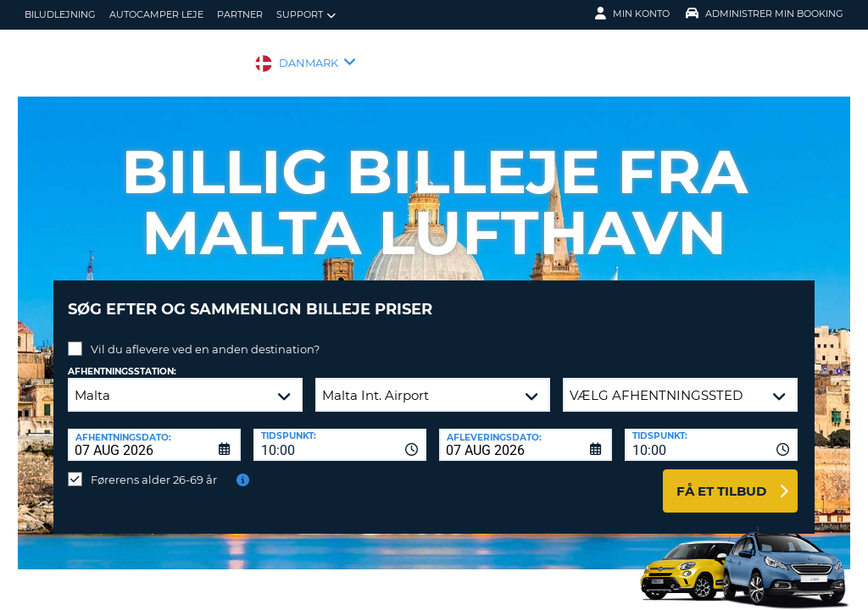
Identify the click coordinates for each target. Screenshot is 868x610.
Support (306, 15)
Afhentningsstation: (122, 359)
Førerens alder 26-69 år (154, 467)
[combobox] (340, 432)
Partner (240, 14)
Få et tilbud (721, 478)
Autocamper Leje (156, 14)
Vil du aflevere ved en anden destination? (205, 336)
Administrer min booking (765, 14)
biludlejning (60, 14)
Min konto (632, 14)
